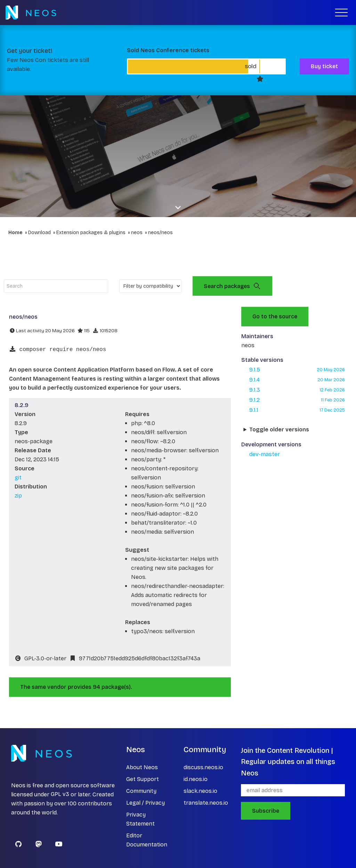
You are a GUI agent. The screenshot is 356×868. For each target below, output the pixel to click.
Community (141, 791)
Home (15, 233)
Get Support (143, 779)
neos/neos (160, 233)
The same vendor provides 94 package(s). (76, 687)
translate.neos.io (206, 803)
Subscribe (266, 811)
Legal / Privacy (145, 803)
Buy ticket (324, 66)
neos (137, 233)
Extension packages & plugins (91, 233)
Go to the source (275, 316)
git (18, 477)
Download (39, 233)
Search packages (232, 286)
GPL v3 (60, 794)
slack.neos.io (200, 791)
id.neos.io (196, 779)
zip (18, 496)
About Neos (142, 767)
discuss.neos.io (203, 767)
